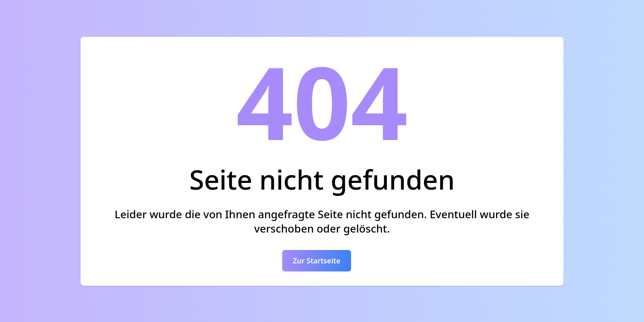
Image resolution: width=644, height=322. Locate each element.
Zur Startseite (317, 261)
